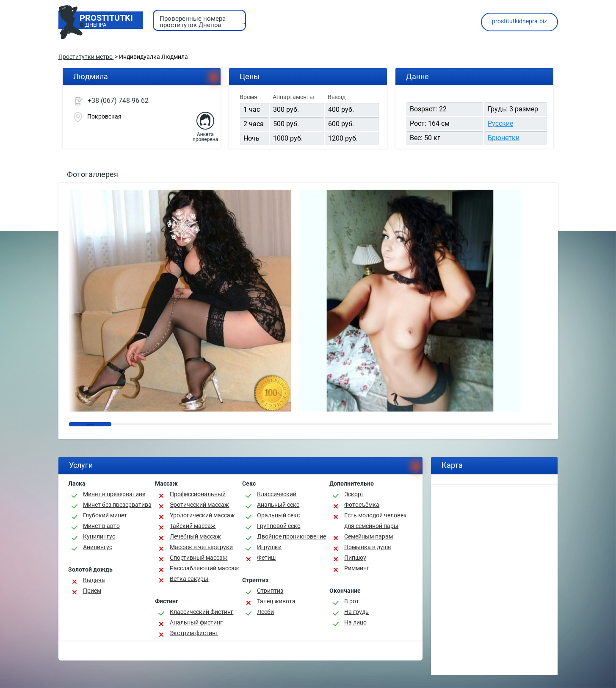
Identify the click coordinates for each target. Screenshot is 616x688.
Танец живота (276, 601)
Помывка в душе (367, 547)
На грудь (356, 612)
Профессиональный (198, 494)
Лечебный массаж (195, 536)
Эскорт (354, 494)
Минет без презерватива (117, 505)
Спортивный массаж (199, 558)
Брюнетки (504, 138)
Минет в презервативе (114, 494)
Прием (92, 591)
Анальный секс (278, 505)
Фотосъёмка (362, 505)
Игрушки (269, 547)
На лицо (355, 622)
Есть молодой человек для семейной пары (376, 521)
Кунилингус (99, 536)
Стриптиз (270, 591)
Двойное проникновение (291, 536)
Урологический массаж (202, 515)
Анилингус (98, 547)
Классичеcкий (277, 494)
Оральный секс (278, 515)
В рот (352, 601)
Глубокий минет (105, 515)
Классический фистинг (202, 612)
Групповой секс (279, 526)
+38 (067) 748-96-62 (118, 101)
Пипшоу (355, 558)
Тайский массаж (193, 526)
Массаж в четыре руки (201, 547)
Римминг (357, 568)
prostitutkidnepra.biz (519, 21)
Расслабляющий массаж (204, 568)
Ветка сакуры (189, 579)
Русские (500, 123)
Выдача (94, 580)
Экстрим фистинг (194, 633)
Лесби (265, 612)
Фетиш (266, 558)
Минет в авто (101, 526)
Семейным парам (369, 536)
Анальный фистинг (196, 622)
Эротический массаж (199, 505)
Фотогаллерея (93, 174)
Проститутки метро (86, 57)
